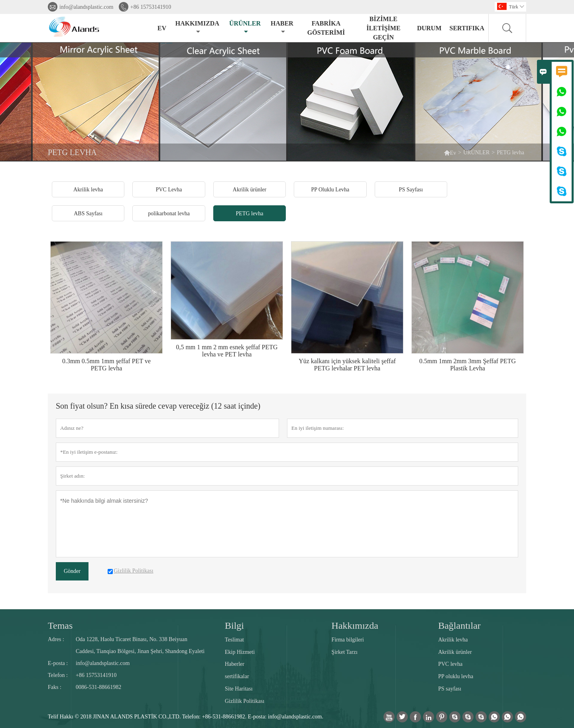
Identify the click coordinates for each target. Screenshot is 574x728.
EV (162, 28)
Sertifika (467, 28)
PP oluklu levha (456, 676)
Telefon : (58, 675)
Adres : (56, 639)
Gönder (72, 571)
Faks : (55, 687)
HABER (282, 27)
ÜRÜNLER (245, 27)
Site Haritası (239, 689)
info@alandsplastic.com (86, 7)
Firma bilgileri (348, 640)
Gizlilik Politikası (245, 701)
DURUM (429, 28)
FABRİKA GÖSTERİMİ (326, 28)
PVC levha (450, 664)
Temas (60, 626)
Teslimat (234, 640)
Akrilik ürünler (455, 652)
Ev (450, 152)
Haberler (235, 664)
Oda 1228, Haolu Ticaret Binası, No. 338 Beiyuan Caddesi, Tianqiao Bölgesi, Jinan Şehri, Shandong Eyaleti (140, 645)
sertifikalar (237, 676)
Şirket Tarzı (345, 652)
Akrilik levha (453, 640)
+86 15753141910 (151, 7)
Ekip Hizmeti (240, 652)
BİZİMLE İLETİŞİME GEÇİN (383, 28)
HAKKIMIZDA (197, 27)
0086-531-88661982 (98, 687)
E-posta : (58, 663)
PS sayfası (450, 689)
